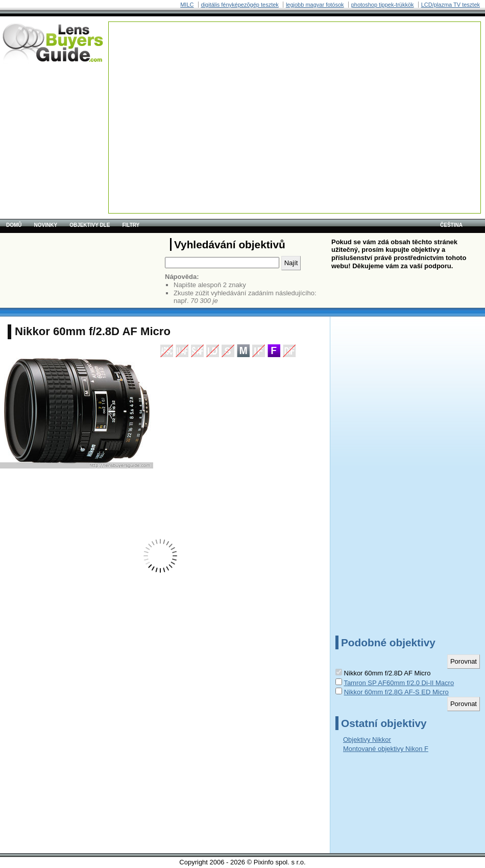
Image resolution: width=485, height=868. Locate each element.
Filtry (131, 225)
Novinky (46, 225)
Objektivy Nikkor (367, 740)
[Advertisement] (250, 93)
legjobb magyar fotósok (315, 5)
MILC (187, 5)
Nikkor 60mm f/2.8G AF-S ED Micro (396, 692)
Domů (14, 225)
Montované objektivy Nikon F (386, 749)
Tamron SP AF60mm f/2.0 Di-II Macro (399, 683)
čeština (451, 225)
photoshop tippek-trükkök (383, 5)
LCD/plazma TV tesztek (451, 5)
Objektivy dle (90, 225)
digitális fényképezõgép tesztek (240, 5)
